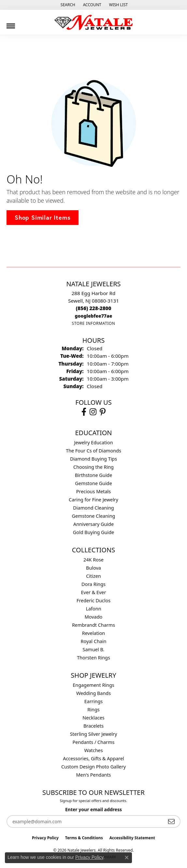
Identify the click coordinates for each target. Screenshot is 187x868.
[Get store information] (93, 323)
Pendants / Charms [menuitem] (94, 742)
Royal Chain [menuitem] (94, 641)
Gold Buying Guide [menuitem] (93, 532)
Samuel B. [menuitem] (94, 649)
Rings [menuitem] (93, 710)
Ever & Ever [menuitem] (94, 592)
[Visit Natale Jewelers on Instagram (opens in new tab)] (93, 412)
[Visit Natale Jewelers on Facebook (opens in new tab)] (84, 412)
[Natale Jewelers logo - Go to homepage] (93, 22)
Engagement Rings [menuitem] (93, 685)
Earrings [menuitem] (93, 701)
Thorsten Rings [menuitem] (93, 658)
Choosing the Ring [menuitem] (93, 467)
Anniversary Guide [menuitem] (93, 524)
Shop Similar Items (43, 217)
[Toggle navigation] (11, 24)
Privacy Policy (45, 838)
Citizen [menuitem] (93, 576)
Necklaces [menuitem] (93, 718)
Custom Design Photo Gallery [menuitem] (93, 767)
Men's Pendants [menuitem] (94, 775)
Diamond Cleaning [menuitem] (93, 508)
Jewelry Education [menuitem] (93, 442)
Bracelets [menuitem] (93, 726)
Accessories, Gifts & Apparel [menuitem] (93, 758)
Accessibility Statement (132, 838)
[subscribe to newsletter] (171, 821)
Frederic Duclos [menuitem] (93, 600)
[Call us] (94, 316)
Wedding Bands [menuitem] (93, 693)
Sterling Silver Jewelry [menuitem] (94, 734)
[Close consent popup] (127, 858)
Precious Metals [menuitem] (93, 491)
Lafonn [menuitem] (93, 609)
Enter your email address (93, 809)
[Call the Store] (94, 308)
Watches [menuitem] (93, 750)
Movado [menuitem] (93, 617)
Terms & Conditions (84, 838)
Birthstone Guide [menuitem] (94, 475)
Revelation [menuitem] (94, 633)
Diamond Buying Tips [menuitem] (93, 459)
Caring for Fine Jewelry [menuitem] (93, 500)
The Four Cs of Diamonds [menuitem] (93, 451)
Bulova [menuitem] (93, 568)
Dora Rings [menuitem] (93, 584)
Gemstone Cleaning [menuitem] (94, 516)
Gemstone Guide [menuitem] (93, 483)
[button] (67, 5)
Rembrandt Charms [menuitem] (93, 625)
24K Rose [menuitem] (93, 560)
